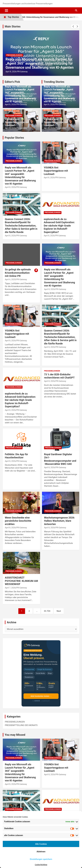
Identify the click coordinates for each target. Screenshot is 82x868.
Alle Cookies (41, 844)
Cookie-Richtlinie (41, 865)
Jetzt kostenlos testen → (41, 696)
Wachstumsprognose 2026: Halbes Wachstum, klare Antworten (59, 521)
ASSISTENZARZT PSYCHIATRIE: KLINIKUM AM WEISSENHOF (21, 581)
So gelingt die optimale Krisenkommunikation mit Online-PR (18, 273)
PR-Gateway (22, 72)
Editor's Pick (12, 82)
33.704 (47, 611)
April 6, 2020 (10, 279)
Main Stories (13, 26)
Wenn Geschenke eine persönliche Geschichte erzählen (18, 521)
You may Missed (15, 735)
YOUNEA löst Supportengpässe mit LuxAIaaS (17, 122)
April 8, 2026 (11, 72)
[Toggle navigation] (6, 10)
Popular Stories (14, 138)
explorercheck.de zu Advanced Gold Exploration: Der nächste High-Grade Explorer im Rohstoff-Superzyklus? (59, 226)
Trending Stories (54, 82)
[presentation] (73, 26)
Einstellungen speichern (41, 859)
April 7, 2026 (10, 588)
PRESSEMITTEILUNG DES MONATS (21, 725)
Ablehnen (41, 852)
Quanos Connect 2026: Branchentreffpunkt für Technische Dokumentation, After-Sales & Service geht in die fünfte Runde (21, 226)
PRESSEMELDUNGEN (14, 55)
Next (59, 611)
